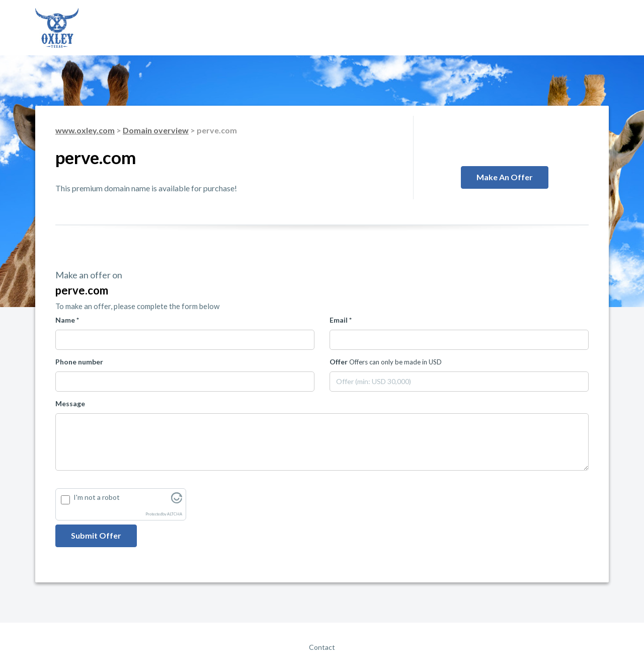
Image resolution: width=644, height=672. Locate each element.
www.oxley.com (85, 130)
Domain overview (156, 130)
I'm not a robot (97, 497)
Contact (322, 647)
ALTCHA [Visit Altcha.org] (175, 514)
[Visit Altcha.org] (177, 501)
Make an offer (505, 177)
